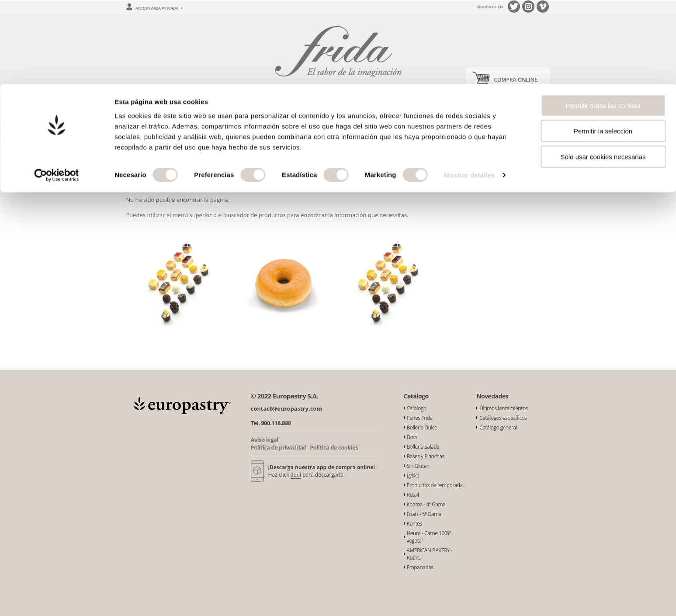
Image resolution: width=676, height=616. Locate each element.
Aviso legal (265, 440)
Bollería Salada (423, 447)
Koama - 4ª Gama (426, 504)
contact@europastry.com (287, 408)
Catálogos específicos (503, 418)
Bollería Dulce (422, 427)
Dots (412, 437)
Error (159, 153)
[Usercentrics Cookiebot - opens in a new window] (57, 92)
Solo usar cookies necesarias (603, 73)
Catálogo (417, 408)
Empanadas (420, 567)
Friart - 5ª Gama (424, 514)
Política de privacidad (279, 447)
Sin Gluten (418, 466)
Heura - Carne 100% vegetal (429, 537)
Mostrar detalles (470, 92)
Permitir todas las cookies (603, 22)
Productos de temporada (435, 485)
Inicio (133, 153)
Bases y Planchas (426, 456)
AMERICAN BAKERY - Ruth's (430, 554)
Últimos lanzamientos (504, 408)
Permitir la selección (603, 47)
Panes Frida (420, 418)
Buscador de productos (432, 131)
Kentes (414, 524)
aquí (296, 475)
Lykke (413, 476)
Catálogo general (498, 427)
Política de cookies (334, 447)
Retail (413, 495)
